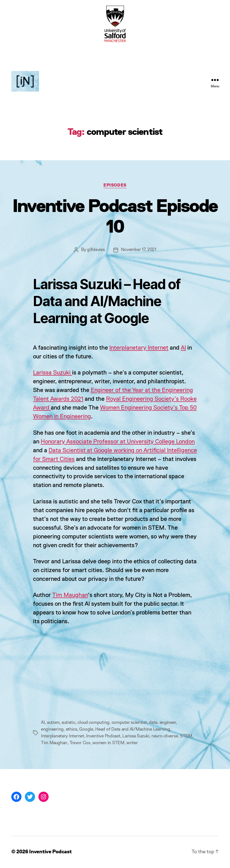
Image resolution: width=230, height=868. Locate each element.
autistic (69, 723)
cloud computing (93, 723)
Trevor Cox (80, 743)
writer (132, 743)
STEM (186, 736)
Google (86, 730)
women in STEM (108, 743)
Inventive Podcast (103, 736)
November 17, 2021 (139, 250)
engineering (52, 730)
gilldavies (96, 250)
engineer (168, 723)
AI (183, 348)
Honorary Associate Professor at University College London (118, 442)
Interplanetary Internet (139, 348)
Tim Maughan (70, 595)
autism (53, 723)
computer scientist (129, 723)
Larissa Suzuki (53, 373)
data (153, 723)
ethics (71, 730)
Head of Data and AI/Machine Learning (133, 730)
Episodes (115, 185)
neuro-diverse (165, 736)
